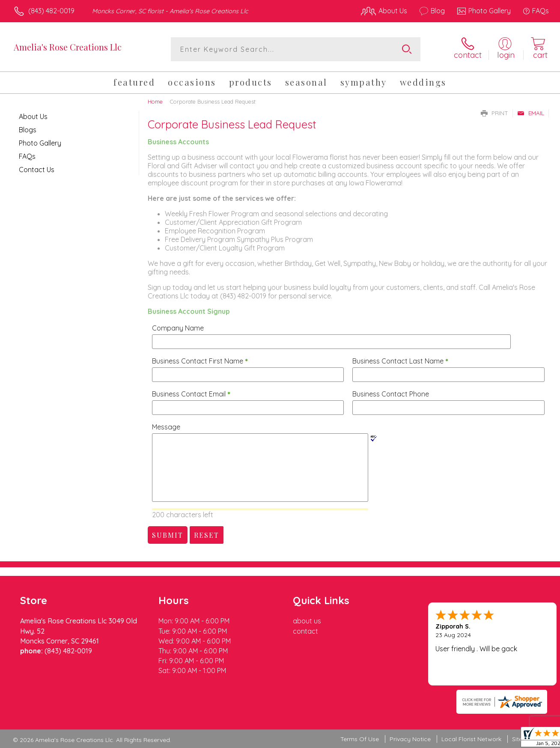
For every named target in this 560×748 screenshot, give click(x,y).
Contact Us (37, 170)
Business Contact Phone (391, 394)
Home (155, 101)
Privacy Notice (410, 739)
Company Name (178, 328)
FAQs (27, 156)
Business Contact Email (191, 394)
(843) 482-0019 (51, 11)
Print (494, 113)
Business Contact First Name (200, 361)
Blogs (28, 130)
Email (531, 113)
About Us (33, 116)
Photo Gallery (40, 143)
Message (166, 427)
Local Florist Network (471, 739)
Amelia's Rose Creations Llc (68, 47)
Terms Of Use (360, 739)
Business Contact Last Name (400, 361)
